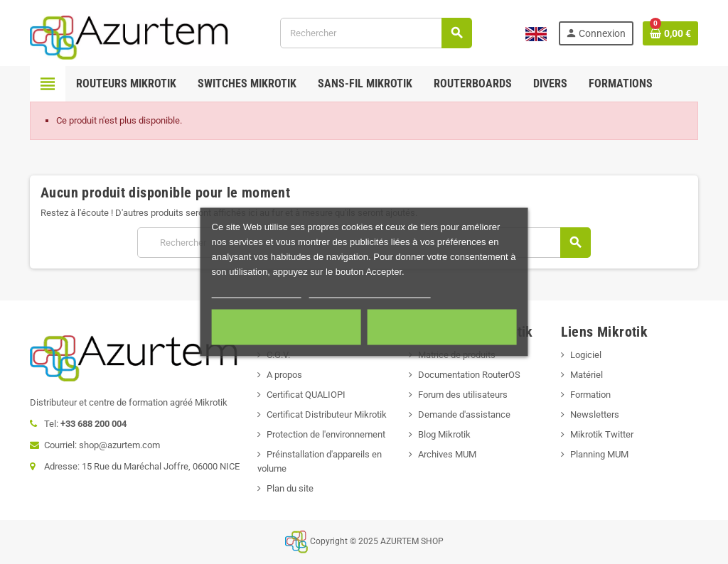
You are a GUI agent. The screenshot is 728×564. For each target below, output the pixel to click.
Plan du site (290, 488)
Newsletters (595, 414)
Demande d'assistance (464, 414)
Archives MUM (447, 454)
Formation (590, 395)
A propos (284, 375)
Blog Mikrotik (444, 434)
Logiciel (586, 355)
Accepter (441, 327)
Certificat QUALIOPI (306, 395)
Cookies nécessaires (287, 327)
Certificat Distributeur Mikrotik (327, 414)
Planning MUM (599, 454)
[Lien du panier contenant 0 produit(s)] (670, 33)
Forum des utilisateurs (463, 395)
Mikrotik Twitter (602, 434)
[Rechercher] (376, 33)
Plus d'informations (257, 292)
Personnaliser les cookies (370, 292)
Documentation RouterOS (469, 375)
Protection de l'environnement (326, 434)
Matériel (587, 375)
